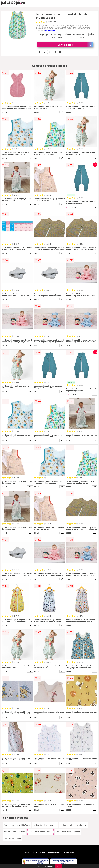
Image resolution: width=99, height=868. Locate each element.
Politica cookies (69, 853)
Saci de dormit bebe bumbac (41, 832)
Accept (58, 866)
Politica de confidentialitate (50, 853)
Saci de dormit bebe (12, 838)
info (30, 112)
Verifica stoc (75, 45)
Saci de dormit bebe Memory (68, 832)
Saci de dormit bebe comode (45, 825)
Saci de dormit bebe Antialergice (74, 825)
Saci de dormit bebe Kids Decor (17, 825)
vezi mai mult (50, 30)
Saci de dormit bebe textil (15, 832)
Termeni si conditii (30, 853)
